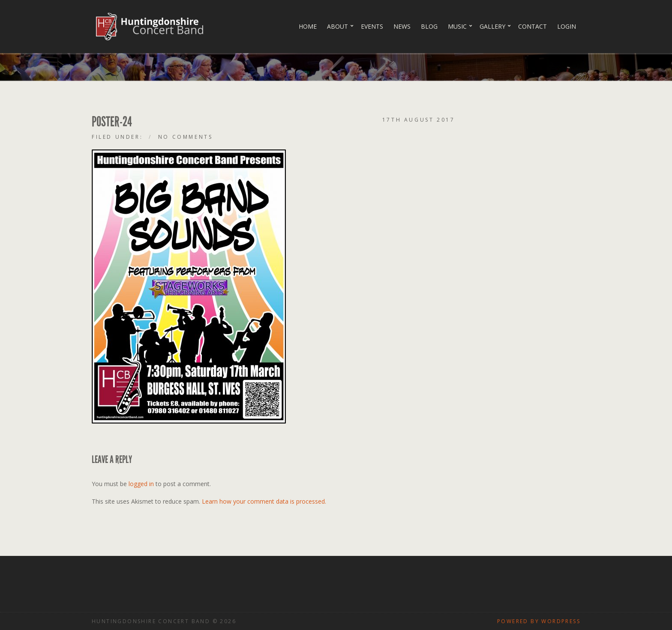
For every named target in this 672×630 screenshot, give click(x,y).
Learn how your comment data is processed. (264, 501)
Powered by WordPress (539, 621)
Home (308, 26)
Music (457, 26)
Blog (429, 26)
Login (567, 26)
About (337, 26)
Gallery (492, 26)
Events (372, 26)
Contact (532, 26)
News (402, 26)
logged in (141, 484)
